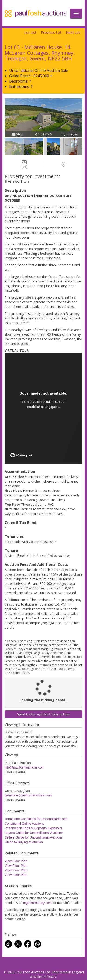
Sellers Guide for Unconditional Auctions (34, 837)
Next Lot (73, 32)
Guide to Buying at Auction (24, 842)
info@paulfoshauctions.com (25, 767)
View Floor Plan (16, 861)
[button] (37, 134)
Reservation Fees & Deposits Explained (33, 828)
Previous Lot (51, 32)
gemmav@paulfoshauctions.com (28, 795)
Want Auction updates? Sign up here (44, 714)
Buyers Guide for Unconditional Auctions (34, 833)
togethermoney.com (37, 903)
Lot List (30, 32)
